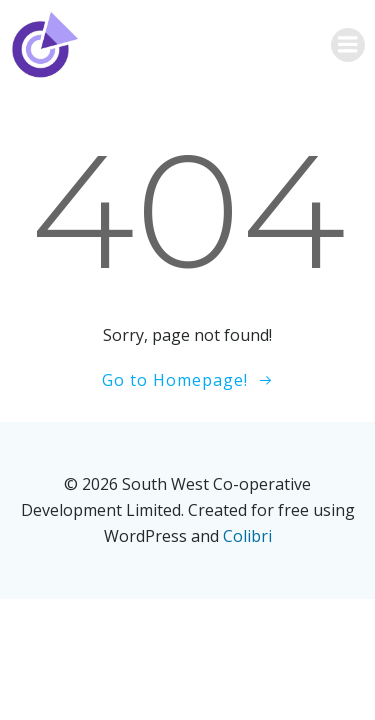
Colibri (247, 536)
